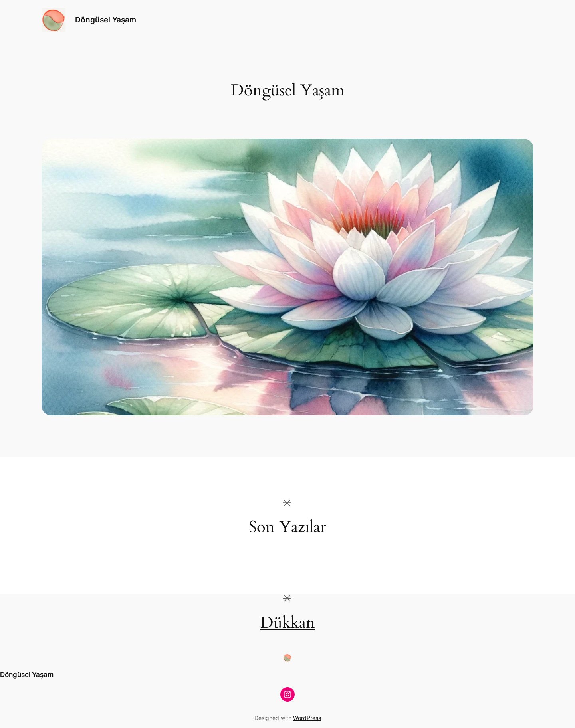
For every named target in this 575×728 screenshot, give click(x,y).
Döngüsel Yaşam (106, 20)
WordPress (307, 718)
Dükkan (288, 623)
